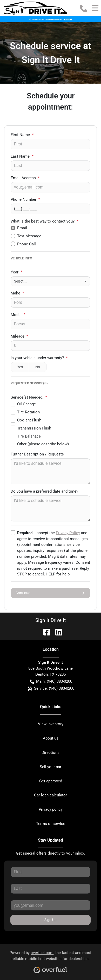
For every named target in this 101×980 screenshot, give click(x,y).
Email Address (25, 178)
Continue (50, 593)
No (38, 367)
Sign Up (50, 920)
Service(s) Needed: (29, 397)
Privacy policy (51, 809)
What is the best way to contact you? (45, 221)
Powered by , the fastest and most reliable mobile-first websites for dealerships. (50, 960)
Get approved (51, 781)
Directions (50, 753)
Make (17, 293)
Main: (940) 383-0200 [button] (51, 682)
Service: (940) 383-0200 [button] (51, 689)
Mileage (19, 336)
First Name (22, 135)
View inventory (51, 724)
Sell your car (50, 767)
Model (18, 315)
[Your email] (50, 187)
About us (51, 738)
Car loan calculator (50, 795)
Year (16, 272)
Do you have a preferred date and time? (44, 491)
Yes (20, 367)
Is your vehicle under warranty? (39, 358)
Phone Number (25, 199)
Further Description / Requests (37, 454)
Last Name (22, 156)
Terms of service (51, 824)
